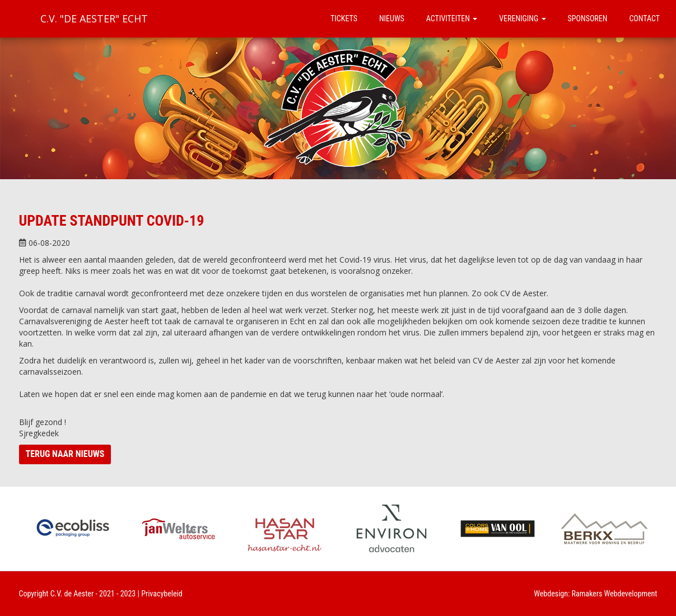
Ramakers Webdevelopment (615, 594)
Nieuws (392, 18)
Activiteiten (452, 18)
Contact (644, 18)
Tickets (344, 18)
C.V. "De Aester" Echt (94, 18)
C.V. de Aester (72, 594)
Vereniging (522, 18)
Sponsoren (588, 18)
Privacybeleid (162, 594)
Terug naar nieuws (65, 454)
